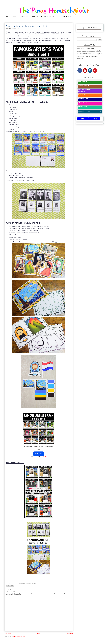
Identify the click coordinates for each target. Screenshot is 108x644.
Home (39, 634)
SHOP (59, 17)
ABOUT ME (80, 17)
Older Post (70, 634)
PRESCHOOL (25, 17)
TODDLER (15, 17)
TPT (44, 457)
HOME (8, 17)
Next (95, 119)
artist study (29, 584)
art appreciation (22, 584)
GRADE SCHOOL (49, 17)
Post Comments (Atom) (19, 637)
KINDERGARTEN (36, 17)
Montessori (34, 584)
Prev (83, 119)
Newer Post (8, 634)
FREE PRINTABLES (69, 17)
